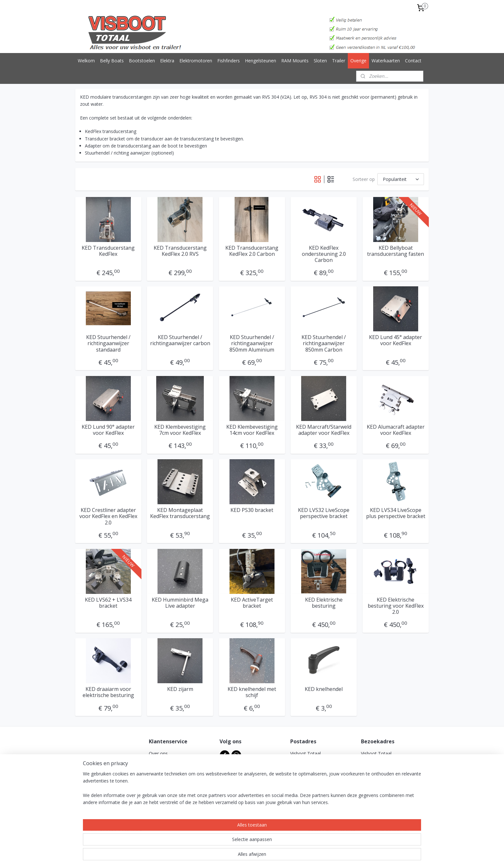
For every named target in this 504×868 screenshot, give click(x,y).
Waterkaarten (386, 61)
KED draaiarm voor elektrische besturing (108, 692)
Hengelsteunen (261, 61)
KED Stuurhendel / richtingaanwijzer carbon (180, 340)
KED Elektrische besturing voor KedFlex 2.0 (396, 606)
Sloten (320, 61)
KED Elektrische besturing (324, 603)
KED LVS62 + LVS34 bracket (108, 603)
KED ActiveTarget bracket (252, 603)
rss (242, 856)
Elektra (167, 61)
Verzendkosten (164, 775)
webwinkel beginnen (266, 856)
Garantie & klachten (169, 789)
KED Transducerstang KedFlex (108, 251)
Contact (413, 61)
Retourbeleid (162, 782)
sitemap (228, 856)
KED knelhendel (324, 689)
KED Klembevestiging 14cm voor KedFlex (252, 430)
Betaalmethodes (166, 797)
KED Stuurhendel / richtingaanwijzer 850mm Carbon (324, 344)
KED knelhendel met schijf (252, 692)
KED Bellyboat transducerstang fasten (396, 251)
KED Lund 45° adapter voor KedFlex (396, 340)
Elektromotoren (196, 61)
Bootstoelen (142, 61)
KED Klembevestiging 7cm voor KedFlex (180, 430)
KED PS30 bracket (252, 510)
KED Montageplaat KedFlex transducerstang (180, 513)
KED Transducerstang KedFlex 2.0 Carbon (252, 251)
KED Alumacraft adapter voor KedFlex (396, 430)
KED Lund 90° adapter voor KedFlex (108, 430)
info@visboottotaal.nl (318, 811)
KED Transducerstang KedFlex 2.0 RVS (180, 251)
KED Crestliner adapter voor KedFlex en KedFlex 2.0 (108, 516)
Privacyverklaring (166, 768)
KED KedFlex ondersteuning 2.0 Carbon (324, 254)
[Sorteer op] (401, 179)
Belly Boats (112, 61)
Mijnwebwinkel (322, 856)
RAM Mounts (295, 61)
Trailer (339, 61)
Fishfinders (229, 61)
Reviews (157, 804)
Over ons (158, 753)
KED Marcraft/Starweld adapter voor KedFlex (324, 430)
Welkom (86, 61)
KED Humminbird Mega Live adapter (180, 603)
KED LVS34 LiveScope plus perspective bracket (396, 513)
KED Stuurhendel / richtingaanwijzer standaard (108, 344)
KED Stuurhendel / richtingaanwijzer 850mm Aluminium (252, 344)
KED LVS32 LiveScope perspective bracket (324, 513)
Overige (358, 61)
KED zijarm (180, 689)
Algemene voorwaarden (174, 761)
